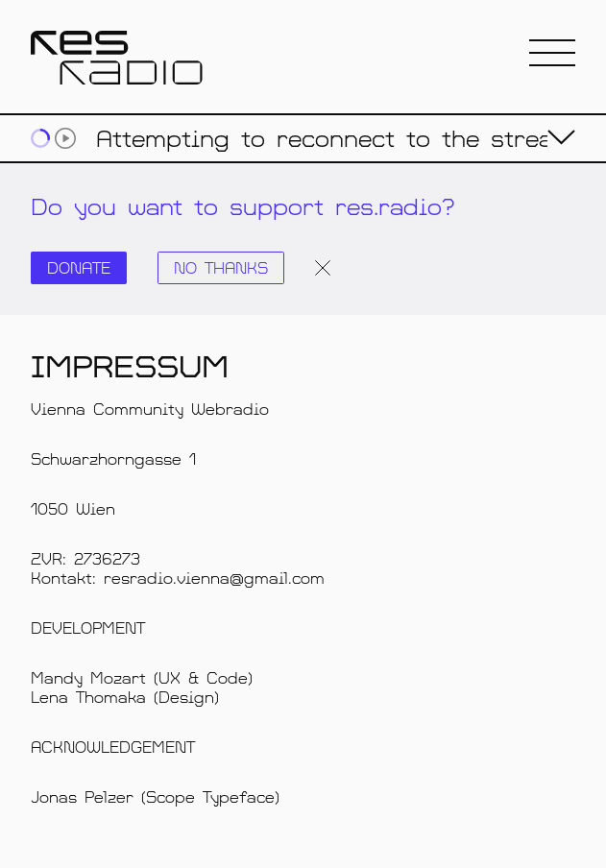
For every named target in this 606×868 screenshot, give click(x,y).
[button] (552, 54)
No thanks (221, 267)
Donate (79, 267)
